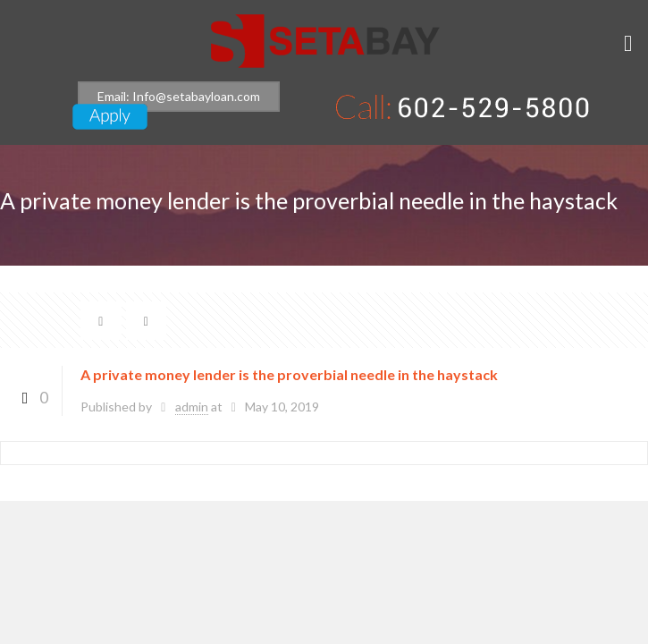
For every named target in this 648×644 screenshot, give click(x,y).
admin (192, 407)
